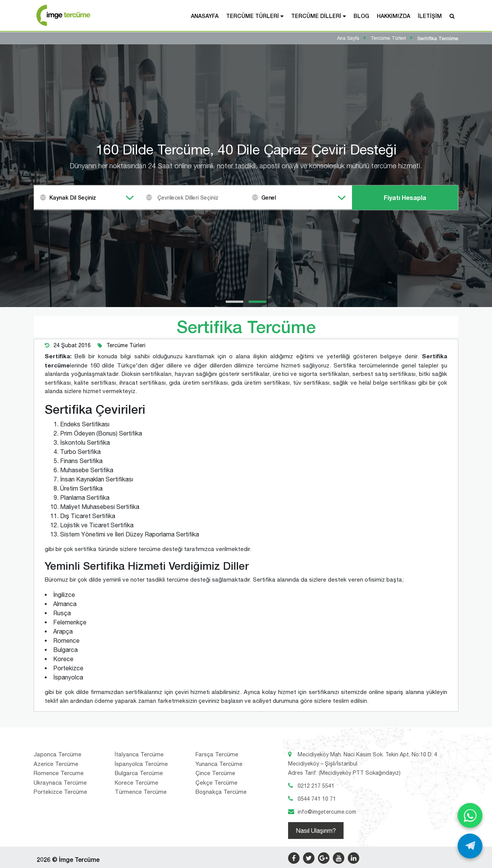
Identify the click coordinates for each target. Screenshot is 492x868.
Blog (361, 16)
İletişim (430, 16)
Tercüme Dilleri (316, 16)
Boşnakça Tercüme (221, 792)
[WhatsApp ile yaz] (470, 815)
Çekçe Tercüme (217, 783)
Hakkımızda (393, 16)
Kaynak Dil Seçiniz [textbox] (73, 197)
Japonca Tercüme (58, 754)
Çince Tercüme (215, 773)
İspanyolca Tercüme (141, 764)
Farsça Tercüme (217, 754)
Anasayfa (205, 16)
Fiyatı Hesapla (405, 197)
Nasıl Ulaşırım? (316, 831)
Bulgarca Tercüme (139, 773)
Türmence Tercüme (141, 792)
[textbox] (203, 197)
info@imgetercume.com (327, 812)
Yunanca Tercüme (219, 764)
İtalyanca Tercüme (139, 754)
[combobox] (87, 197)
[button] (235, 302)
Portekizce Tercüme (60, 792)
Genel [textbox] (269, 197)
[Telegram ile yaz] (470, 846)
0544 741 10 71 (317, 799)
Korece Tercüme (137, 783)
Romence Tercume (59, 773)
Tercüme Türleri (253, 16)
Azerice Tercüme (56, 764)
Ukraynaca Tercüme (60, 783)
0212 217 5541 (316, 786)
